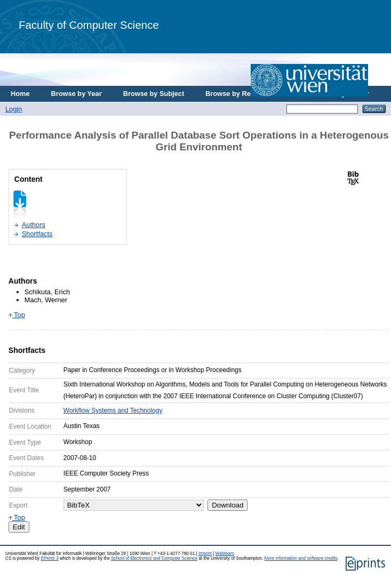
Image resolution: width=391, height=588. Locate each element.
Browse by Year (77, 94)
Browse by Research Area (247, 94)
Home (20, 94)
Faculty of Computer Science (89, 25)
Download (228, 505)
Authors (34, 225)
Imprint (205, 554)
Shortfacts (37, 234)
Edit (19, 527)
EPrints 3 (49, 558)
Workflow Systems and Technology (113, 410)
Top (17, 315)
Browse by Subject (154, 94)
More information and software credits (301, 558)
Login (14, 109)
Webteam (225, 554)
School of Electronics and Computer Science (154, 558)
